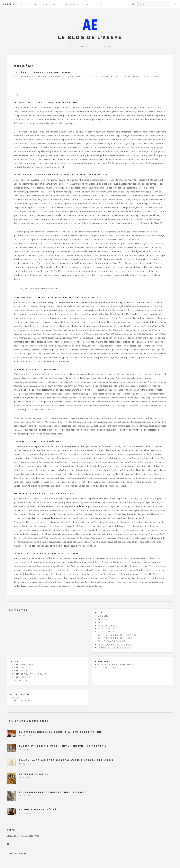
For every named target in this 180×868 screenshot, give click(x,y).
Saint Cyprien (22, 671)
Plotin (102, 622)
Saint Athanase (108, 625)
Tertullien (20, 680)
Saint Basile (106, 629)
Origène (103, 616)
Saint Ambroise (23, 664)
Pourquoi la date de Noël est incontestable (53, 792)
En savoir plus (18, 853)
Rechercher (133, 4)
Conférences (51, 4)
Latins (14, 661)
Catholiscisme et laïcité (38, 809)
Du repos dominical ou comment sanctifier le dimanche (60, 732)
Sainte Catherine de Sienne (117, 664)
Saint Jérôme (21, 677)
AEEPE (16, 697)
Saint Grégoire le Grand (30, 674)
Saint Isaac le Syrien (113, 641)
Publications (29, 4)
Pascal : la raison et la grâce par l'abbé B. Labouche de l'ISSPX (66, 760)
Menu (175, 4)
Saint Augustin (23, 668)
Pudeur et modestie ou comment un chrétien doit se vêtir (63, 746)
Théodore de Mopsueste (114, 647)
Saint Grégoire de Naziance (117, 635)
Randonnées (71, 4)
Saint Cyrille (107, 632)
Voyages (102, 4)
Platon (103, 619)
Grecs (99, 613)
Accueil (9, 4)
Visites (88, 4)
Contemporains (20, 694)
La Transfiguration (34, 774)
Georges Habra (23, 701)
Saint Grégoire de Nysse (115, 638)
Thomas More (107, 668)
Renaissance (103, 661)
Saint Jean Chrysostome (115, 644)
